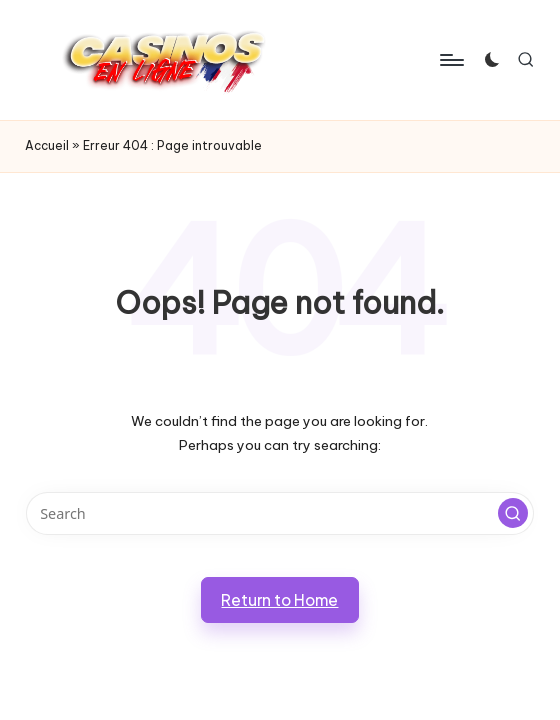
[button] (513, 513)
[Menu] (450, 60)
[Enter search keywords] (280, 513)
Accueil (47, 145)
